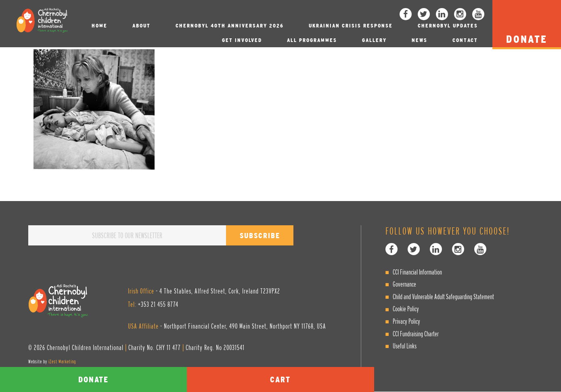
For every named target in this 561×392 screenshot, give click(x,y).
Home (99, 26)
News (420, 40)
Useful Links (405, 346)
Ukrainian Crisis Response (351, 26)
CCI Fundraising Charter (416, 334)
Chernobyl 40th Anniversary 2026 (230, 26)
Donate (93, 379)
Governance (404, 284)
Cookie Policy (406, 309)
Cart (280, 379)
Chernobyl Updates (448, 26)
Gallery (374, 40)
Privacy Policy (406, 321)
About (141, 26)
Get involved (242, 40)
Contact (465, 40)
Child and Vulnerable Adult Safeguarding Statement (443, 297)
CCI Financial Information (417, 272)
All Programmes (312, 40)
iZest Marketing (62, 362)
